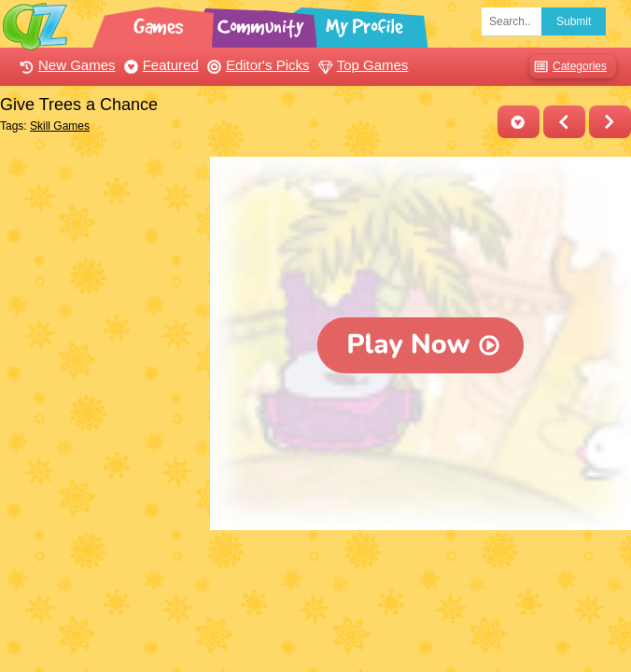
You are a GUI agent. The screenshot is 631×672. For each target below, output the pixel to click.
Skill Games (60, 126)
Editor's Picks (256, 65)
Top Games (361, 65)
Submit (574, 21)
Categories (568, 67)
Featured (159, 65)
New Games (65, 65)
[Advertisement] (100, 250)
